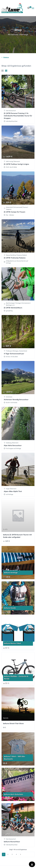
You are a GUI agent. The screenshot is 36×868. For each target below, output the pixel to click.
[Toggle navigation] (33, 8)
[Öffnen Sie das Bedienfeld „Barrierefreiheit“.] (32, 864)
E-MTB (5, 529)
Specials (6, 718)
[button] (28, 8)
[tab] (2, 71)
